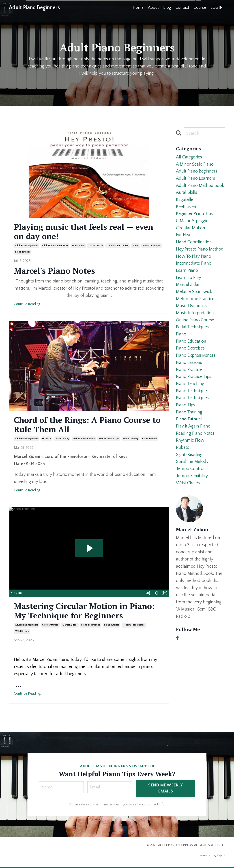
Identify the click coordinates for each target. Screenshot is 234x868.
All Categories (189, 158)
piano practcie (189, 372)
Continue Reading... (28, 304)
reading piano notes (134, 626)
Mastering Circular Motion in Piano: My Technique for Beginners (85, 612)
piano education (191, 343)
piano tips (186, 408)
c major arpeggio (192, 222)
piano (136, 246)
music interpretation (195, 315)
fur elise (46, 439)
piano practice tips (109, 439)
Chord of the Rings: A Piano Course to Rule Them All (88, 425)
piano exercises (191, 351)
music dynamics (192, 308)
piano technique (151, 246)
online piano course (118, 246)
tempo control (190, 472)
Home (138, 8)
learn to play (96, 246)
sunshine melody (192, 465)
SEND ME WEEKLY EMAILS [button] (166, 789)
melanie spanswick (194, 293)
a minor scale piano (195, 165)
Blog (167, 8)
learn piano (78, 246)
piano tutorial (23, 252)
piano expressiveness (196, 358)
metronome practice (195, 301)
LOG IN (217, 8)
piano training (131, 439)
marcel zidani (70, 626)
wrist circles (22, 632)
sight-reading (189, 458)
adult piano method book (55, 246)
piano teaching (190, 386)
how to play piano (194, 258)
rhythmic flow (190, 444)
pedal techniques (193, 329)
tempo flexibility (192, 479)
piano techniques (91, 626)
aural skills (187, 193)
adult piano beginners (27, 246)
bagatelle (185, 200)
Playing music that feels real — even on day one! (84, 232)
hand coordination (194, 243)
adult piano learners (196, 179)
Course (200, 8)
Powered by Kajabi (212, 856)
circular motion (50, 626)
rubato (183, 451)
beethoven (186, 208)
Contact (182, 8)
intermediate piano (194, 265)
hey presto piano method (200, 251)
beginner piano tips (195, 215)
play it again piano (193, 429)
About (153, 8)
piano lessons (189, 365)
